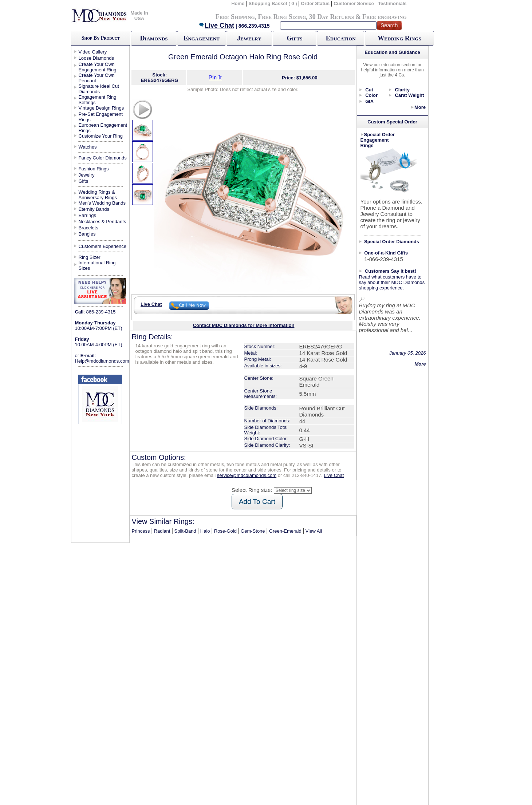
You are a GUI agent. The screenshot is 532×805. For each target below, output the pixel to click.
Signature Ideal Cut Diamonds (99, 89)
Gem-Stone (253, 531)
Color (371, 95)
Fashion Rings (94, 169)
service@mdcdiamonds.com (247, 475)
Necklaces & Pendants (103, 222)
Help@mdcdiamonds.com (102, 361)
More (420, 107)
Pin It (215, 77)
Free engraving (384, 17)
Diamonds (154, 38)
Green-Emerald (285, 531)
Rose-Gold (225, 531)
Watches (88, 147)
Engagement (202, 38)
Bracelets (88, 228)
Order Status (315, 3)
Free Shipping (235, 17)
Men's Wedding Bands (102, 203)
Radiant (162, 531)
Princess (141, 531)
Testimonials (392, 3)
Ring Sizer (90, 257)
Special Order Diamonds (392, 242)
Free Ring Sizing (282, 17)
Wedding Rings (399, 38)
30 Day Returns (332, 17)
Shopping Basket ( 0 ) (274, 3)
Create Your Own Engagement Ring (98, 67)
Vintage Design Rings (101, 108)
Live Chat (216, 25)
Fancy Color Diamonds (103, 158)
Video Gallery (93, 52)
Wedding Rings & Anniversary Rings (98, 195)
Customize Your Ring (101, 136)
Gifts (295, 38)
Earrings (87, 215)
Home (238, 3)
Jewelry (249, 38)
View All (314, 531)
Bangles (87, 234)
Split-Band (185, 531)
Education (341, 38)
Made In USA (139, 16)
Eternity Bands (94, 209)
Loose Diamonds (96, 58)
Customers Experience (103, 246)
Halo (205, 531)
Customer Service (354, 3)
